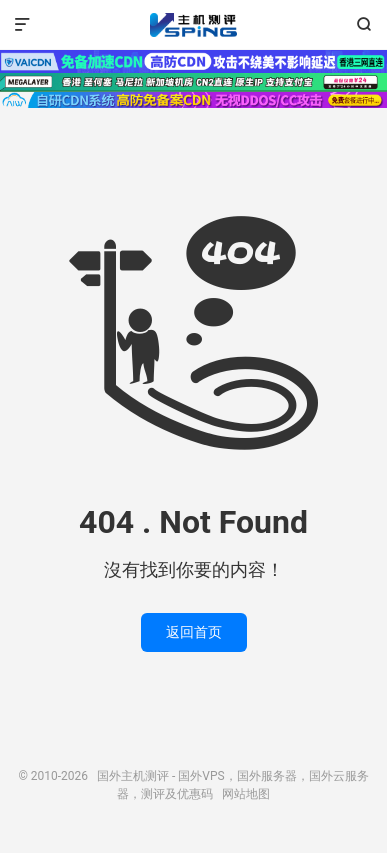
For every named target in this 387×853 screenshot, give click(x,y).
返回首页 (194, 632)
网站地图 (246, 794)
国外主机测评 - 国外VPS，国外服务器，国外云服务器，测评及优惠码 (193, 25)
